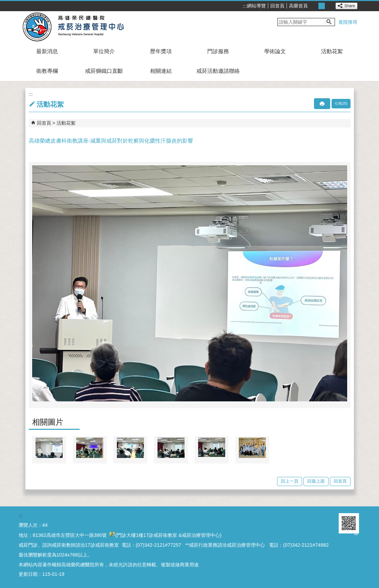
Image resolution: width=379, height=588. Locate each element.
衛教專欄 (47, 71)
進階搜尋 (348, 22)
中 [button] (322, 6)
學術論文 (275, 51)
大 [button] (329, 6)
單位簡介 (104, 51)
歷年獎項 (161, 51)
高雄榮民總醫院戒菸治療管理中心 (81, 26)
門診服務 (218, 51)
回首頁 (277, 6)
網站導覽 (256, 6)
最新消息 (47, 51)
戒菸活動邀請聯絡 (218, 71)
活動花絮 (332, 51)
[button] (329, 22)
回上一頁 (290, 481)
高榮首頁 (298, 6)
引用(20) (341, 103)
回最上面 (316, 481)
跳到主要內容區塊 (4, 4)
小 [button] (314, 6)
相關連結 (161, 71)
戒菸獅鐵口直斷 (104, 71)
